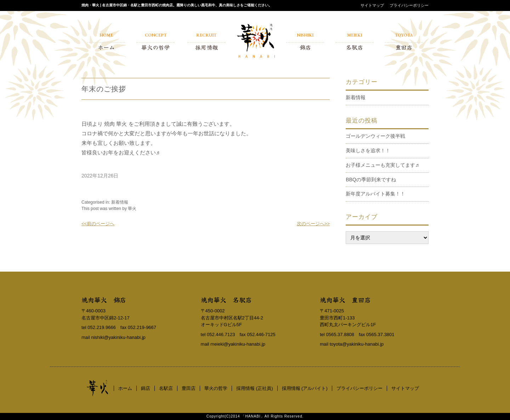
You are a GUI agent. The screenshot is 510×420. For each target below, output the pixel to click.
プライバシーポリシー (409, 5)
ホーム (125, 388)
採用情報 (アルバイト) (305, 388)
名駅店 (166, 388)
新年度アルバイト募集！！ (375, 194)
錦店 (146, 388)
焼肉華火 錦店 (104, 300)
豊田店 (189, 388)
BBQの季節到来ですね (371, 180)
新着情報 (120, 202)
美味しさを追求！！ (368, 151)
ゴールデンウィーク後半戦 (375, 136)
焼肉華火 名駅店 (226, 300)
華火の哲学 (216, 388)
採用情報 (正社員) (254, 388)
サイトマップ (372, 5)
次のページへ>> (313, 224)
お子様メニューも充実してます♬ (382, 165)
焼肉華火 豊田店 (345, 300)
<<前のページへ (98, 224)
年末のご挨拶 (104, 89)
